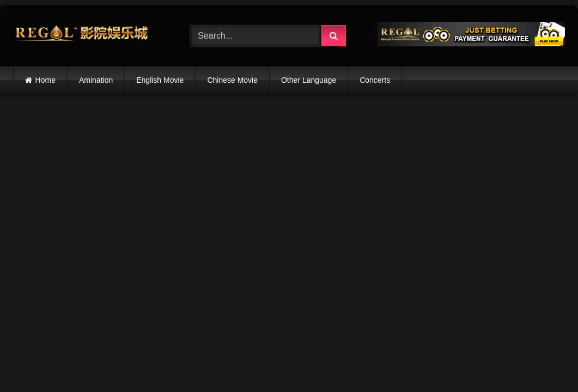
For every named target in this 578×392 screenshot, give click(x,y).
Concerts (375, 80)
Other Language (309, 80)
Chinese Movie (232, 80)
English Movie (160, 80)
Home (45, 80)
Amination (96, 80)
